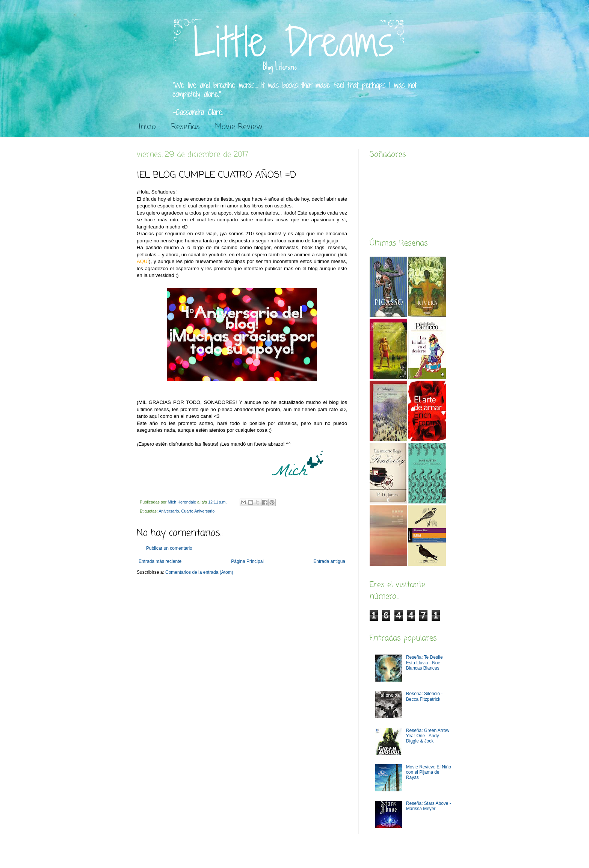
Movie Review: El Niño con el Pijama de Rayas (429, 772)
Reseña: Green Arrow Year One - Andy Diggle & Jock (428, 736)
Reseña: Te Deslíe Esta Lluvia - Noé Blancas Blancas (424, 663)
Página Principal (247, 561)
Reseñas (185, 127)
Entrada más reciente (160, 561)
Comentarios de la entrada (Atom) (199, 572)
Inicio (147, 127)
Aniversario (169, 511)
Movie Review (239, 127)
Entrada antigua (329, 561)
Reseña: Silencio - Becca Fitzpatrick (424, 696)
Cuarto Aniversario (198, 511)
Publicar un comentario (169, 548)
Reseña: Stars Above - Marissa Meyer (429, 806)
